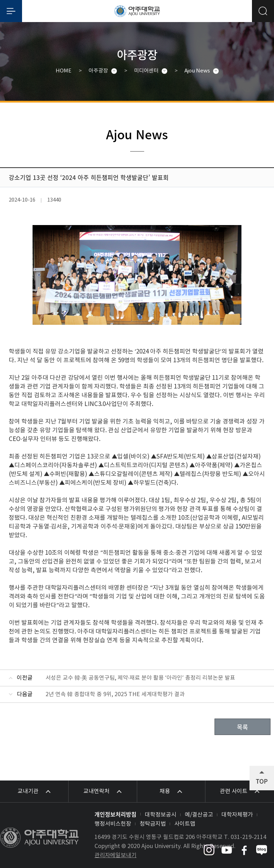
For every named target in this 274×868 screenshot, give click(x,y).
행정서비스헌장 (113, 824)
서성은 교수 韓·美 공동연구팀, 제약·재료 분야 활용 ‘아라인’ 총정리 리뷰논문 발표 (140, 678)
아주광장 (98, 71)
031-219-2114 (248, 837)
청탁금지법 (153, 824)
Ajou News (197, 71)
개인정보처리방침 (115, 814)
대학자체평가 (237, 815)
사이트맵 (185, 824)
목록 (243, 727)
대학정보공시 (161, 815)
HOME (64, 71)
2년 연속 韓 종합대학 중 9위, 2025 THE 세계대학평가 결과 (115, 694)
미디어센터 (146, 71)
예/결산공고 (199, 815)
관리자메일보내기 (115, 855)
